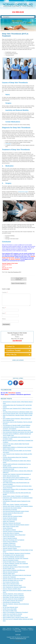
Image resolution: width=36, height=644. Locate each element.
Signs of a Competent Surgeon (11, 560)
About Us (9, 628)
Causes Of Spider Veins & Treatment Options (14, 562)
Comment (5, 292)
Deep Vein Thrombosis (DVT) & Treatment (14, 540)
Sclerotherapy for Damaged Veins (11, 602)
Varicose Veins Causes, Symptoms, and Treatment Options (18, 506)
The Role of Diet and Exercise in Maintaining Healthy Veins (18, 412)
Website (4, 319)
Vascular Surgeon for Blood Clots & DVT (13, 513)
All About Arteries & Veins (9, 545)
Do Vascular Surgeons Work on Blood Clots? (14, 535)
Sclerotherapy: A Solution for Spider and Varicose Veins (17, 430)
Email (4, 313)
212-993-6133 (18, 12)
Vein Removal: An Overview (10, 510)
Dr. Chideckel (16, 628)
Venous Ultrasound (8, 528)
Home (4, 628)
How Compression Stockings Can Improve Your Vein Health (18, 432)
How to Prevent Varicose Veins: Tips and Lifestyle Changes (18, 414)
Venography (8, 144)
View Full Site (18, 641)
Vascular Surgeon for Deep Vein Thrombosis (14, 579)
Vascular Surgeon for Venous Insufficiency (13, 599)
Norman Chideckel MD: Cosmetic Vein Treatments (16, 558)
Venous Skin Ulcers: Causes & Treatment (13, 595)
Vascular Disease (7, 515)
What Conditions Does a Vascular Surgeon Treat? (15, 617)
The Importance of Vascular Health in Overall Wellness (17, 425)
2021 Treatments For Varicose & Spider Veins (14, 587)
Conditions (30, 628)
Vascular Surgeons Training (10, 548)
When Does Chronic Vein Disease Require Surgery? (16, 525)
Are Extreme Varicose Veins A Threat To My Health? (16, 567)
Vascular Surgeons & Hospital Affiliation (13, 531)
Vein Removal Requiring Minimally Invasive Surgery (16, 511)
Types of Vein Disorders (9, 536)
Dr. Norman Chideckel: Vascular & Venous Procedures (17, 553)
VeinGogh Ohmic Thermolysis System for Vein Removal (17, 575)
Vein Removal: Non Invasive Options (12, 508)
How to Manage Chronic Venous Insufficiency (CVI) (16, 478)
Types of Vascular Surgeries (19, 283)
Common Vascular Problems (10, 565)
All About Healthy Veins (9, 569)
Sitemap (31, 630)
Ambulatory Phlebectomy (9, 543)
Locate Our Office (17, 630)
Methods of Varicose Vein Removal (12, 523)
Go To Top (18, 635)
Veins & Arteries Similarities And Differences (14, 570)
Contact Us (25, 630)
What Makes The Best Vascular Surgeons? (14, 597)
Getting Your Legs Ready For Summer (12, 614)
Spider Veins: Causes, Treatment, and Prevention (15, 504)
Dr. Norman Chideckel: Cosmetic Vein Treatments (15, 563)
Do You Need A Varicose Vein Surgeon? (13, 601)
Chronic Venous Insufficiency (19, 279)
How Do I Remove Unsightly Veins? (12, 589)
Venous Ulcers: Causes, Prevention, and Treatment (16, 496)
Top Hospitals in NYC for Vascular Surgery (14, 555)
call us (7, 394)
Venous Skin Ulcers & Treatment (11, 533)
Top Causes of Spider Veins (10, 611)
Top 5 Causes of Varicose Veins (11, 582)
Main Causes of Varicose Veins (11, 526)
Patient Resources (7, 630)
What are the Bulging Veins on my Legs (13, 580)
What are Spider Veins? (9, 574)
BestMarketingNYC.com (21, 639)
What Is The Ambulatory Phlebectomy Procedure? (15, 612)
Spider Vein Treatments (9, 521)
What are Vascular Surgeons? (10, 572)
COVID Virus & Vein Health (10, 609)
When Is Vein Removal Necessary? (12, 547)
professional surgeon (23, 192)
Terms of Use (18, 631)
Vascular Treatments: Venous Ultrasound (13, 594)
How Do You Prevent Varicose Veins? (12, 585)
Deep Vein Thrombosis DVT (15, 272)
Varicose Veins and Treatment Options (13, 516)
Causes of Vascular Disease (10, 518)
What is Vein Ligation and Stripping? (12, 616)
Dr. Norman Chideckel (14, 259)
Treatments (23, 628)
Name (4, 308)
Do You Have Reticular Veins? (10, 607)
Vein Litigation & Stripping (9, 530)
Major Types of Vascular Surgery (11, 584)
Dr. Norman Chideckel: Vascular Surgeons (13, 557)
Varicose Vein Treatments (9, 577)
